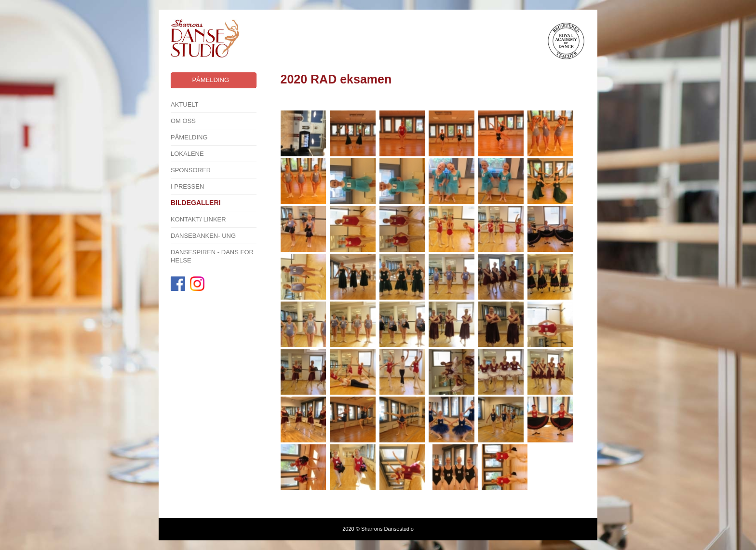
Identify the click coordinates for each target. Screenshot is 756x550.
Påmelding (189, 137)
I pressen (187, 186)
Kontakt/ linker (198, 219)
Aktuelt (185, 104)
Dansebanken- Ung (203, 236)
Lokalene (187, 154)
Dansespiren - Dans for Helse (212, 256)
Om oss (183, 121)
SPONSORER (191, 170)
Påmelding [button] (210, 80)
